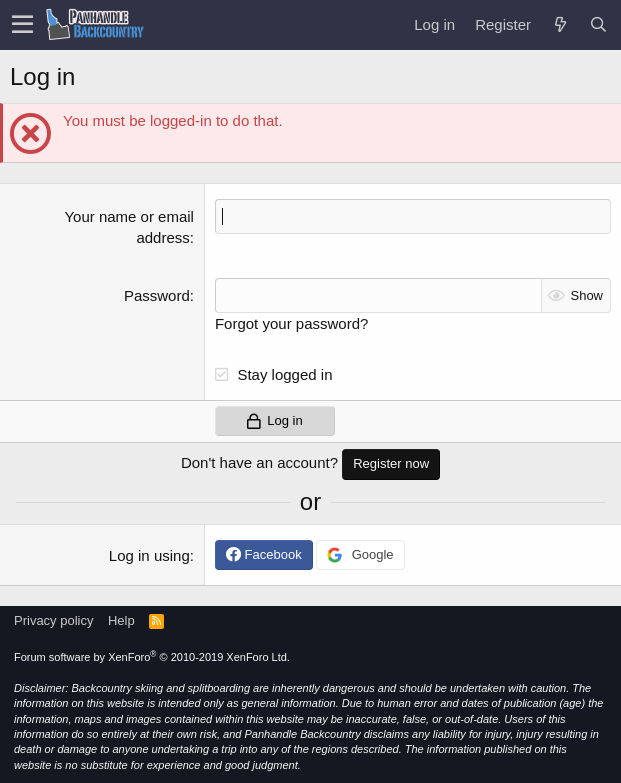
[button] (22, 25)
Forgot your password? (291, 323)
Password (157, 295)
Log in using (149, 555)
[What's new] (560, 24)
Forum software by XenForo (152, 657)
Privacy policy (53, 620)
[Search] (598, 24)
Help (121, 620)
